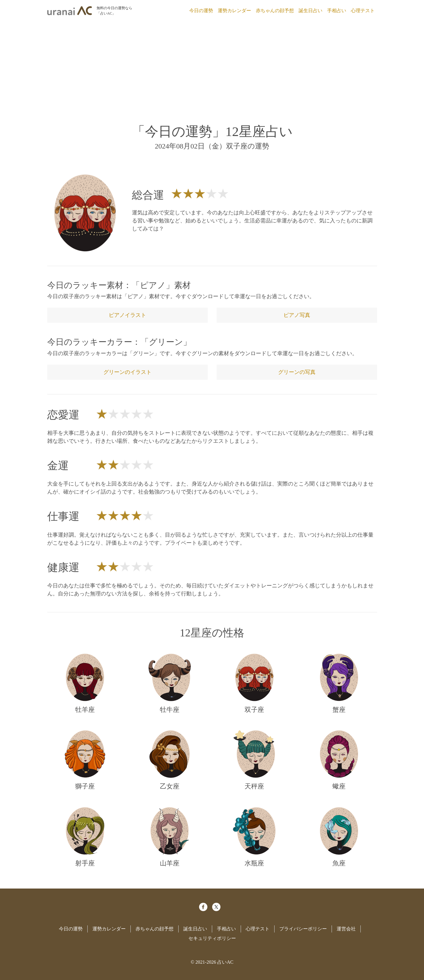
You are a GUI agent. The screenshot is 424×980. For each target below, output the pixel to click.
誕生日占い (310, 11)
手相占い (337, 11)
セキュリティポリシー (212, 938)
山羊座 (170, 863)
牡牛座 (170, 710)
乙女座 (170, 786)
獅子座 (85, 786)
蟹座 (339, 710)
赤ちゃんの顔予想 (275, 11)
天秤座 (254, 786)
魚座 (339, 863)
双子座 (254, 710)
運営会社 (346, 929)
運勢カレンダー (234, 11)
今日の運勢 (201, 11)
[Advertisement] (212, 68)
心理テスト (363, 11)
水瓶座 (254, 863)
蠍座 (339, 786)
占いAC (225, 962)
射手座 (85, 863)
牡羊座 (85, 710)
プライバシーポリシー (303, 929)
